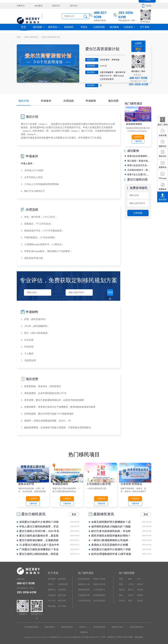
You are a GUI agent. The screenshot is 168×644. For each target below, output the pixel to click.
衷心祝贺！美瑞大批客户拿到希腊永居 (139, 161)
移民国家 (39, 27)
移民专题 (62, 595)
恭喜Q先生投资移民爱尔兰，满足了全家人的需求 (139, 156)
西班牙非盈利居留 (99, 601)
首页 (23, 27)
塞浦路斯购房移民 (99, 596)
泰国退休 (84, 632)
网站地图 (52, 606)
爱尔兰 (131, 590)
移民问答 (62, 600)
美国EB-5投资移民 (99, 580)
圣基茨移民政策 (136, 627)
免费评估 (21, 6)
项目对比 (74, 6)
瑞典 (130, 579)
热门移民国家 (127, 573)
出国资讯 (129, 27)
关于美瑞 (145, 27)
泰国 (130, 600)
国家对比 (56, 6)
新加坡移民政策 (32, 627)
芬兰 (139, 579)
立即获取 (110, 293)
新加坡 (140, 590)
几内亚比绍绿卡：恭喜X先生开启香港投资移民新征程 (139, 170)
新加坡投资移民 (134, 124)
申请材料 (91, 101)
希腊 (121, 584)
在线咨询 (138, 137)
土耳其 (131, 584)
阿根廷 (140, 595)
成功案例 (38, 6)
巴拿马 (122, 600)
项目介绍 (24, 101)
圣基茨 (140, 600)
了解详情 (138, 141)
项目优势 (113, 101)
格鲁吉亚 (122, 591)
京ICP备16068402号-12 (91, 637)
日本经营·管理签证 (131, 484)
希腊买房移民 (67, 627)
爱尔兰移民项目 (33, 37)
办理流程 (69, 101)
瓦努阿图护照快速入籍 (84, 596)
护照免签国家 (99, 627)
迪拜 (121, 595)
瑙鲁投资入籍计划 (84, 585)
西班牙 (140, 584)
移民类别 (54, 27)
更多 (74, 525)
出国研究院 (99, 27)
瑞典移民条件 (117, 627)
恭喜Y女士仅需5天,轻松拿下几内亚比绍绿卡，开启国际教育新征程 (139, 174)
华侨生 (84, 27)
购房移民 (69, 27)
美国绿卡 (83, 627)
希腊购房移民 (60, 484)
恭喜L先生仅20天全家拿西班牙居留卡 (139, 165)
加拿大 (131, 595)
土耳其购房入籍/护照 (99, 484)
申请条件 (46, 101)
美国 (121, 579)
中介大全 (52, 600)
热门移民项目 (86, 573)
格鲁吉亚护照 (26, 484)
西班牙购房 (50, 627)
